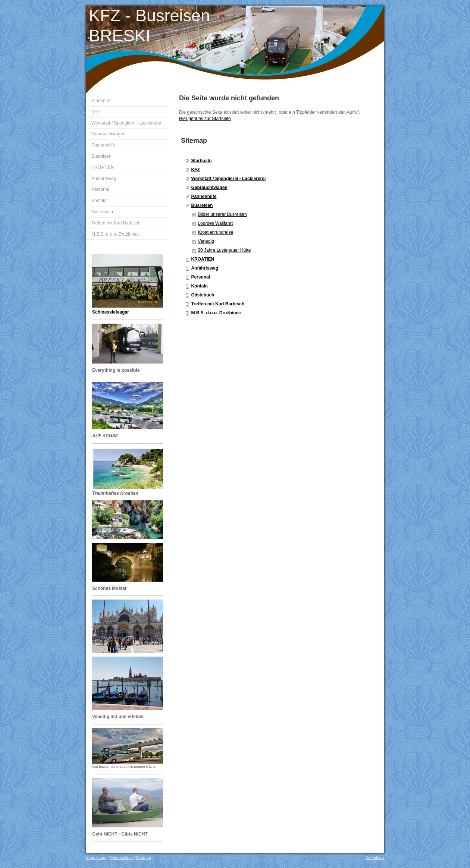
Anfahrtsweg (205, 268)
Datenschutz (121, 858)
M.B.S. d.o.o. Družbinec (216, 313)
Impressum (96, 858)
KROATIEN (203, 259)
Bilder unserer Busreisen (222, 214)
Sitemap (144, 858)
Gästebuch (203, 295)
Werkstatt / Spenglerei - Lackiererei (228, 179)
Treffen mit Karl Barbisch (218, 304)
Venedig (206, 241)
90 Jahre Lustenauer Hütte (224, 250)
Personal (200, 277)
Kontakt (199, 286)
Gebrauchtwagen (209, 188)
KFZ (195, 170)
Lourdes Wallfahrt (215, 223)
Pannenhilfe (204, 196)
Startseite (201, 161)
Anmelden (375, 858)
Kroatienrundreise (215, 232)
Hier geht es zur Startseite (205, 119)
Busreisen (202, 205)
